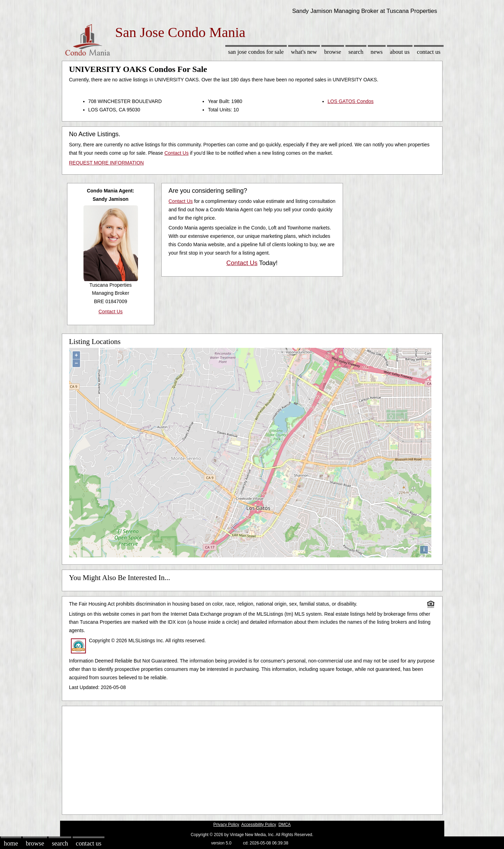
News (377, 52)
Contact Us (429, 52)
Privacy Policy (226, 825)
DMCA (284, 825)
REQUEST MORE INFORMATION (107, 163)
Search (356, 52)
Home (11, 843)
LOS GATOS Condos (351, 101)
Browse (333, 52)
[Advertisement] (252, 759)
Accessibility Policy (259, 825)
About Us (400, 52)
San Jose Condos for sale (256, 52)
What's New (304, 52)
